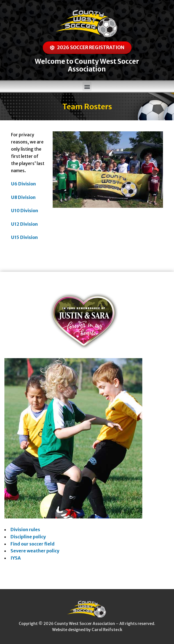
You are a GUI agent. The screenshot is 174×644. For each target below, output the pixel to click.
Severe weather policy (35, 551)
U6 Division (23, 184)
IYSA (16, 558)
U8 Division (23, 197)
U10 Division (25, 211)
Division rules (25, 529)
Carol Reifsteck (107, 630)
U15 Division (24, 237)
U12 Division (24, 224)
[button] (87, 87)
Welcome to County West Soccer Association (87, 65)
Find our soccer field (33, 544)
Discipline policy (28, 537)
